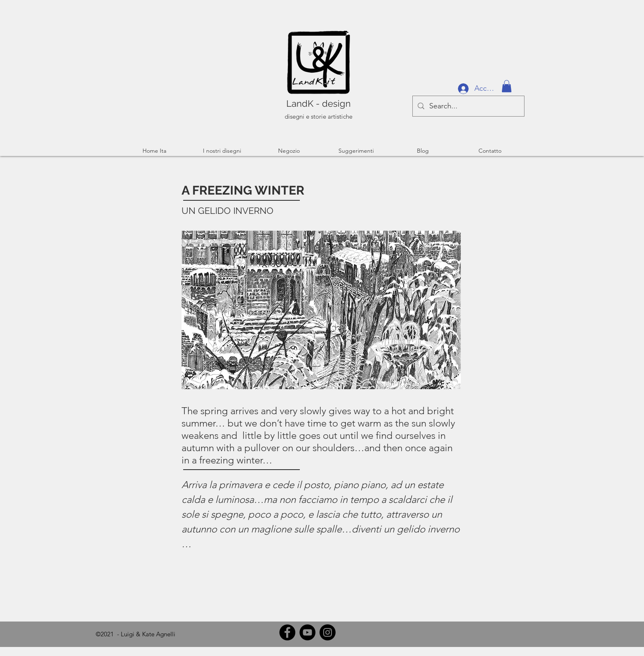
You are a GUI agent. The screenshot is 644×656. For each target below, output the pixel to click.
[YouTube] (307, 632)
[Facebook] (287, 632)
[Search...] (468, 106)
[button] (507, 86)
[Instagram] (328, 632)
